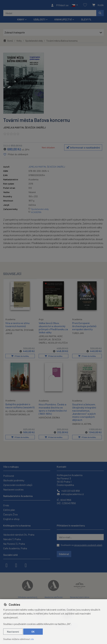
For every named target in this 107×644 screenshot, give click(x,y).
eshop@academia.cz (70, 494)
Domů (8, 42)
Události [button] (39, 20)
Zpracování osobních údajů (18, 485)
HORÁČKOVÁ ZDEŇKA (49, 418)
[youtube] (26, 565)
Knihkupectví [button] (63, 20)
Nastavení (13, 632)
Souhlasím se (81, 545)
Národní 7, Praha (12, 539)
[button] (75, 6)
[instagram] (16, 565)
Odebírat (64, 554)
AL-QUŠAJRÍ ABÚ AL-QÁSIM (19, 412)
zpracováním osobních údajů (88, 545)
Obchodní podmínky (14, 480)
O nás (6, 505)
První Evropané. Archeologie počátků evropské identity (84, 327)
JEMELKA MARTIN (13, 128)
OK (33, 632)
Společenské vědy (34, 42)
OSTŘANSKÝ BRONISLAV (18, 415)
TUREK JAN (78, 334)
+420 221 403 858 (68, 491)
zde (32, 639)
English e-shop (11, 519)
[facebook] (7, 565)
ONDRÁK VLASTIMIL (82, 425)
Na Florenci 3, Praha (14, 544)
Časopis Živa (10, 514)
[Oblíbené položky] (85, 6)
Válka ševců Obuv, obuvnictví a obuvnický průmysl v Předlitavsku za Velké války (53, 329)
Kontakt (62, 467)
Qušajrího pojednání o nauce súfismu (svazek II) (20, 407)
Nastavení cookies (13, 489)
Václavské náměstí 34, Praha (19, 535)
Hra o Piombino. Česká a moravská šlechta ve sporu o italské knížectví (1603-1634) (53, 410)
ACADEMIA (36, 213)
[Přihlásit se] (60, 6)
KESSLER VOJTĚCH (58, 344)
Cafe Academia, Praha (15, 548)
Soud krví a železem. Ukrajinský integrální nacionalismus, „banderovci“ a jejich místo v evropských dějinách (84, 413)
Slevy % (86, 20)
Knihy (19, 42)
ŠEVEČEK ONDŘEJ (35, 128)
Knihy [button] (21, 20)
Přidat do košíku (20, 357)
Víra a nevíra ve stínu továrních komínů (17, 325)
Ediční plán (9, 510)
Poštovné (9, 476)
